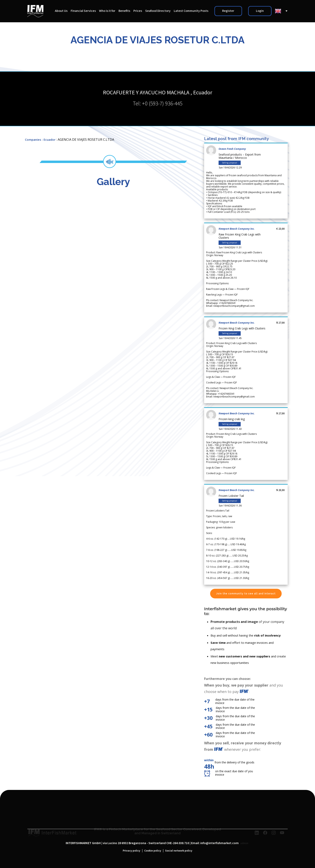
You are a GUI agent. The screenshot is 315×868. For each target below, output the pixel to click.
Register (228, 11)
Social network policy (179, 851)
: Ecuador (49, 140)
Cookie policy (153, 851)
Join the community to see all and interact (246, 594)
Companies (33, 140)
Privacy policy (131, 851)
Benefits (124, 11)
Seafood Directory (158, 11)
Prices (138, 11)
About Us (61, 11)
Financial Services (83, 11)
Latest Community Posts (191, 11)
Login (260, 11)
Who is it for (107, 11)
